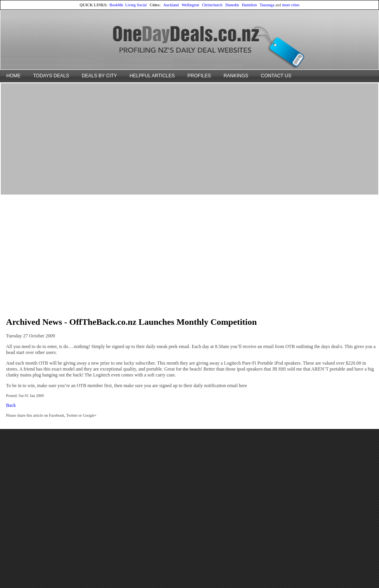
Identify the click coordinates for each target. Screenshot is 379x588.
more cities (291, 5)
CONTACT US (276, 76)
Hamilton (250, 5)
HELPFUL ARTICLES (152, 76)
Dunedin (232, 5)
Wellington (190, 5)
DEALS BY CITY (99, 76)
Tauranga (267, 5)
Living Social (136, 5)
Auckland (171, 5)
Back (11, 405)
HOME (13, 76)
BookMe (116, 5)
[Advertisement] (189, 139)
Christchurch (212, 5)
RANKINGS (236, 76)
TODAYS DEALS (51, 76)
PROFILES (199, 76)
